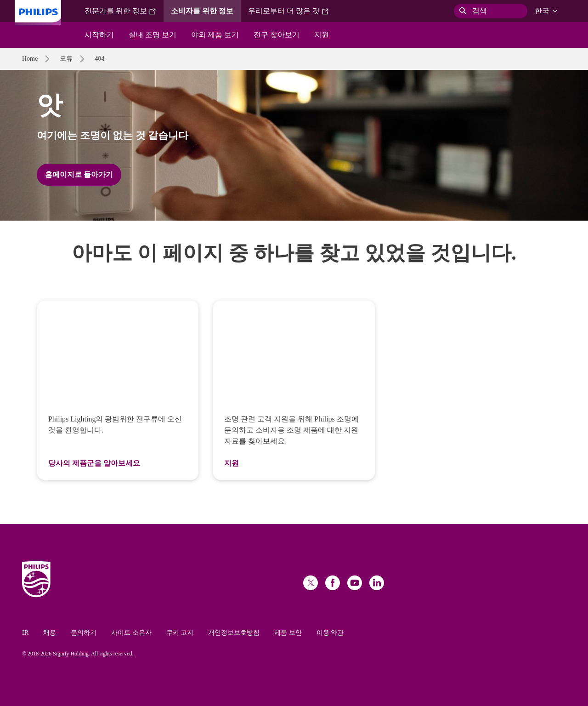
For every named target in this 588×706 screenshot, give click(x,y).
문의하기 (84, 633)
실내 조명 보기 (153, 35)
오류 (66, 59)
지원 (322, 35)
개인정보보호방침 (234, 633)
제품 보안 (288, 633)
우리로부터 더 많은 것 (288, 11)
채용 (50, 633)
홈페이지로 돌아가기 (79, 174)
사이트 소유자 (131, 633)
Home (30, 59)
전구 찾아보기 (277, 35)
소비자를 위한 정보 (202, 11)
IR (25, 633)
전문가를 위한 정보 (120, 11)
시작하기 (99, 35)
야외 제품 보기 (215, 35)
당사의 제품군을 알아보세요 (94, 463)
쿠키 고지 (180, 633)
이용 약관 (330, 633)
